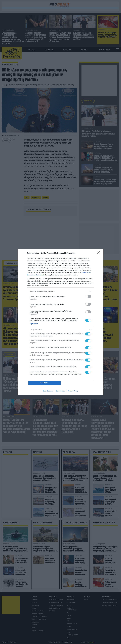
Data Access (60, 391)
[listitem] (61, 292)
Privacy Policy (73, 391)
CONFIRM (44, 383)
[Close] (99, 253)
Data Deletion (48, 391)
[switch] (88, 296)
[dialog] (61, 322)
